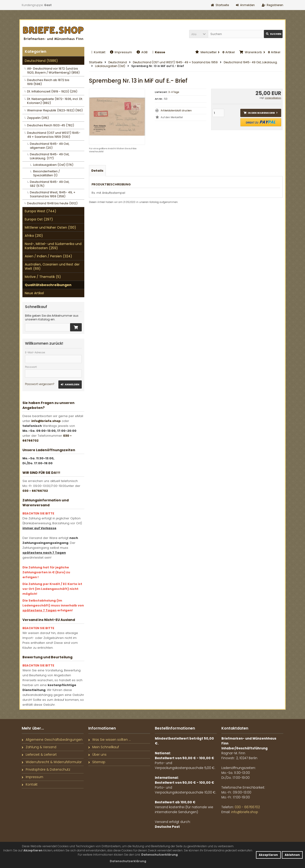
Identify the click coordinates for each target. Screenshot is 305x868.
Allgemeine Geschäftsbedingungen (52, 740)
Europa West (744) (41, 211)
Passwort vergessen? (40, 384)
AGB (142, 52)
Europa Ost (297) (39, 219)
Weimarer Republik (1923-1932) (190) (55, 110)
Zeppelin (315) (38, 118)
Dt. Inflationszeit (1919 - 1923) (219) (52, 91)
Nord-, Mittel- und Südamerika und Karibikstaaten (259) (53, 246)
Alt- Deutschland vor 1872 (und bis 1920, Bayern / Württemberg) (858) (53, 71)
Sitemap (97, 762)
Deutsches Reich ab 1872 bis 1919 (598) (48, 82)
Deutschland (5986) (41, 61)
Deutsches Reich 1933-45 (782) (51, 125)
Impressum (121, 52)
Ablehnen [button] (292, 855)
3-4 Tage (174, 92)
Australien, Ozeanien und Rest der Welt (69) (52, 266)
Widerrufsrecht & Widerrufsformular (52, 762)
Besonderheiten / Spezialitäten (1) (46, 173)
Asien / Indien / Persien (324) (48, 256)
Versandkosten (273, 98)
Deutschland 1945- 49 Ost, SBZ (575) (50, 184)
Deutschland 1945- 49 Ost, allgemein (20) (50, 146)
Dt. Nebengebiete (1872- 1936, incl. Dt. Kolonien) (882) (55, 101)
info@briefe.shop (46, 421)
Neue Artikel (34, 293)
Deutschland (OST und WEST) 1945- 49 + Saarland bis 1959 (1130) (54, 135)
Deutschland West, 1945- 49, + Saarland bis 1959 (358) (53, 194)
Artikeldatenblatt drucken (176, 111)
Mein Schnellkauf (104, 747)
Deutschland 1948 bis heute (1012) (52, 203)
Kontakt (98, 52)
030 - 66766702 (35, 491)
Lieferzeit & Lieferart (39, 755)
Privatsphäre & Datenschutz (46, 770)
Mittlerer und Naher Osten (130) (50, 227)
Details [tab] (97, 171)
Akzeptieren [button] (268, 855)
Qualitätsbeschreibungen (48, 285)
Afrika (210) (34, 236)
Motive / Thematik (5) (43, 277)
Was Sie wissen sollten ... (110, 740)
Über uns (97, 755)
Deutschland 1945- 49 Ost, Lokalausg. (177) (50, 156)
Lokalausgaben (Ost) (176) (53, 165)
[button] (199, 34)
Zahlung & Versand (39, 747)
